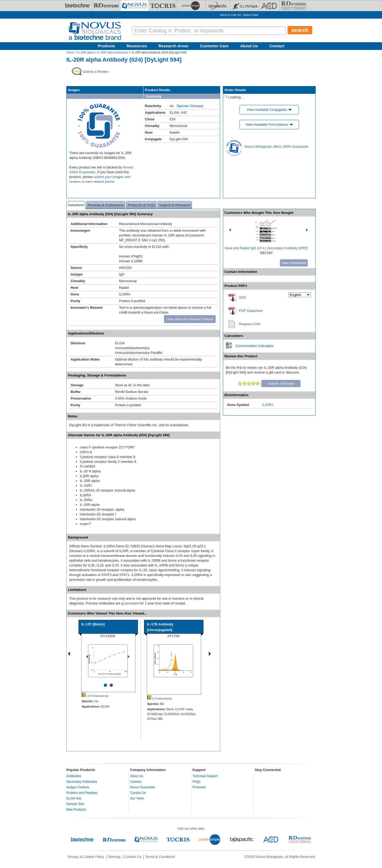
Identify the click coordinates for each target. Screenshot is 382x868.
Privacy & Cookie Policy (86, 857)
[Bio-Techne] (78, 6)
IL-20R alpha (86, 52)
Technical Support (205, 776)
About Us (249, 46)
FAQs (197, 782)
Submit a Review (281, 384)
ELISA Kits (74, 798)
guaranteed (130, 603)
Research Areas (174, 46)
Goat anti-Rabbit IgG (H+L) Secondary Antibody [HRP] (266, 248)
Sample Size (75, 804)
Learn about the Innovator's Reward (190, 319)
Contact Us (138, 793)
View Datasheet (294, 263)
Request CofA (250, 324)
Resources (137, 46)
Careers (136, 782)
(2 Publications (159, 698)
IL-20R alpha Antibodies (113, 52)
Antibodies (74, 776)
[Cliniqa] (245, 6)
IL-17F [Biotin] (93, 624)
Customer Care (214, 46)
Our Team (137, 798)
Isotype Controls (78, 787)
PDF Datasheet (251, 311)
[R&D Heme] (294, 6)
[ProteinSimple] (191, 6)
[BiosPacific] (218, 6)
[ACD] (270, 6)
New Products (76, 810)
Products (107, 46)
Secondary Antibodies (82, 782)
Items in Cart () (230, 15)
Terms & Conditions (160, 857)
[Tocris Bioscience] (163, 6)
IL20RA (268, 405)
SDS (243, 297)
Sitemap (114, 857)
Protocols (199, 787)
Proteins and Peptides (82, 793)
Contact (277, 46)
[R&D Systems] (106, 6)
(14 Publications (94, 696)
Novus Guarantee (143, 787)
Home (70, 52)
